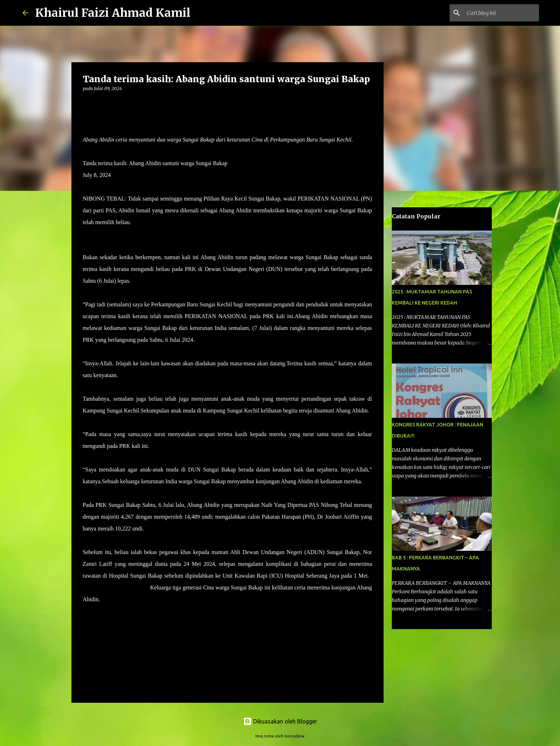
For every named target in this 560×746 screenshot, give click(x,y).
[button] (87, 103)
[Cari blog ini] (501, 13)
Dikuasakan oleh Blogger (280, 721)
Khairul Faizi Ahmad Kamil (113, 13)
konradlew (295, 736)
